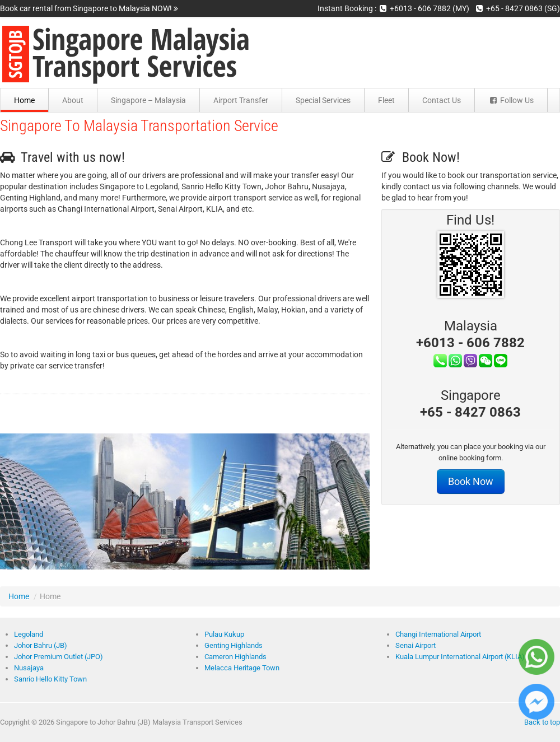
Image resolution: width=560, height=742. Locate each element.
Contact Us (442, 100)
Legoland (29, 634)
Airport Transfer (241, 100)
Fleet (386, 100)
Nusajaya (29, 668)
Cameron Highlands (235, 657)
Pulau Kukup (224, 634)
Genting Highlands (234, 645)
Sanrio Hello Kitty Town (50, 679)
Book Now (471, 482)
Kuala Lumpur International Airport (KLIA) (460, 657)
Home (24, 100)
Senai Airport (416, 645)
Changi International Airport (438, 634)
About (73, 100)
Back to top (542, 722)
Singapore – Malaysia (148, 100)
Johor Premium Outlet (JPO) (59, 657)
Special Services (323, 100)
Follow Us (511, 100)
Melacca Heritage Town (242, 668)
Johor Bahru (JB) (41, 645)
